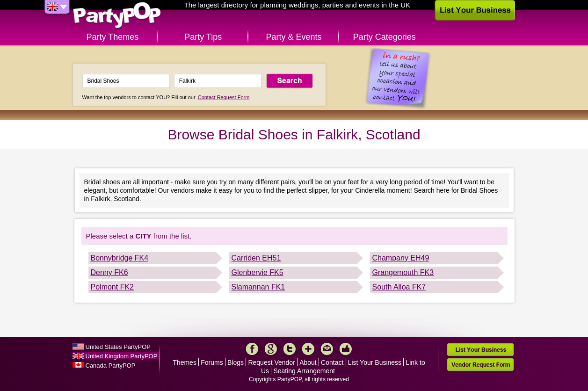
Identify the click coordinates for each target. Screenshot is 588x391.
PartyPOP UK (117, 16)
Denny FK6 (109, 272)
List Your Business (375, 362)
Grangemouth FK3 (403, 272)
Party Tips (203, 37)
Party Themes (113, 37)
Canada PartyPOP (111, 366)
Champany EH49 (401, 258)
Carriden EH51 (256, 258)
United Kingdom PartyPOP (122, 356)
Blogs (236, 362)
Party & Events (294, 37)
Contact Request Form (224, 97)
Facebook (252, 349)
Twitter (290, 349)
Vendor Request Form (480, 365)
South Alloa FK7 (399, 287)
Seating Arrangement (304, 371)
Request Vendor (271, 362)
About (308, 362)
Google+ (271, 349)
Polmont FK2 (112, 287)
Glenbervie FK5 (258, 272)
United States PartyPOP (118, 347)
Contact (332, 362)
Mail (327, 349)
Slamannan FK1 (258, 287)
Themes (185, 362)
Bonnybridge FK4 (120, 258)
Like (346, 349)
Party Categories (385, 37)
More (308, 349)
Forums (212, 362)
